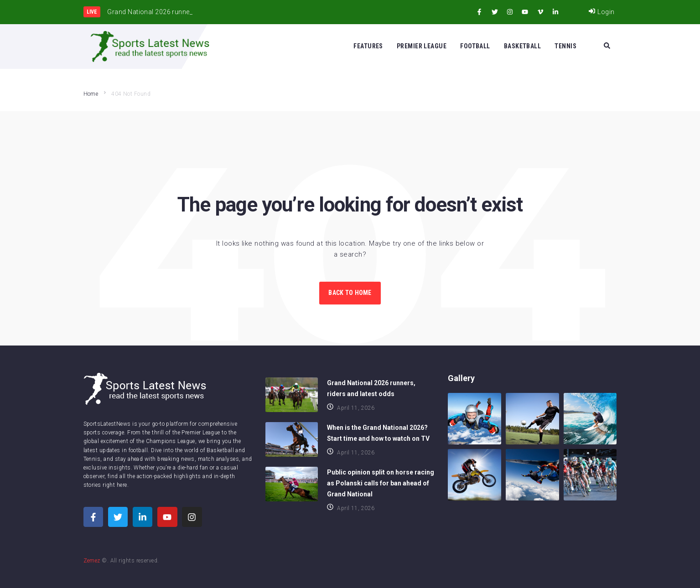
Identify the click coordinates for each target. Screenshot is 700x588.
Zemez (92, 561)
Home (91, 94)
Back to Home (350, 293)
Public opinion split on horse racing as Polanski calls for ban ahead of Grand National (381, 483)
